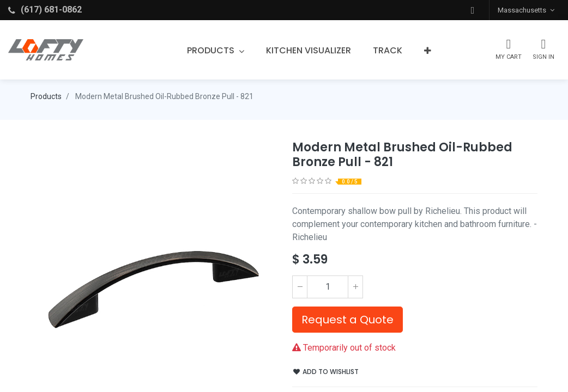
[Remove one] (300, 287)
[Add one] (355, 287)
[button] (473, 10)
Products (46, 96)
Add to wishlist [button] (326, 372)
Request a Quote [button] (348, 320)
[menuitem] (309, 51)
